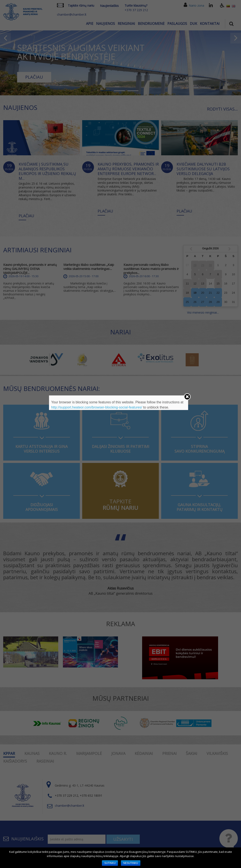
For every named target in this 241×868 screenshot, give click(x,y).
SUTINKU (110, 863)
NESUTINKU (131, 863)
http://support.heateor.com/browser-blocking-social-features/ (97, 407)
